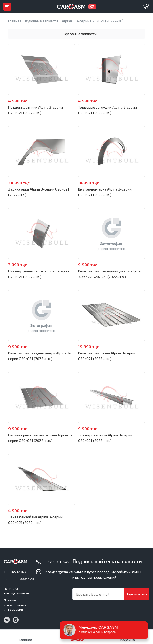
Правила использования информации (15, 605)
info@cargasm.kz (59, 572)
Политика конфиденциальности (20, 591)
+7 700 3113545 (57, 562)
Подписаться (136, 594)
